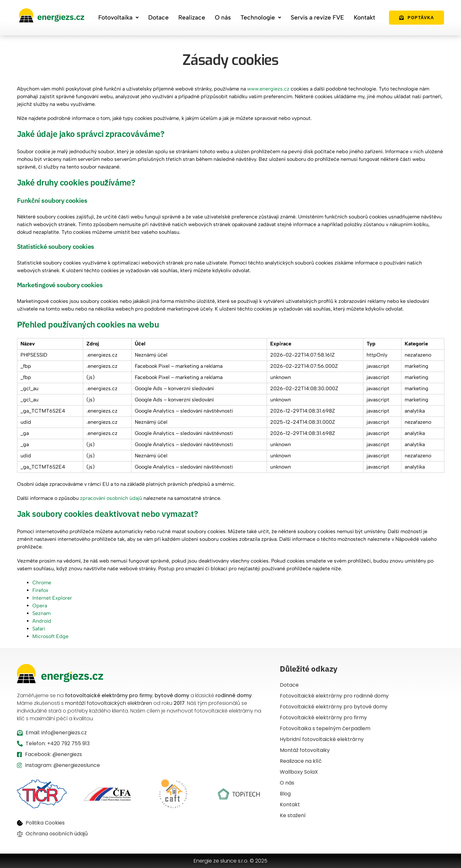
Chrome (42, 583)
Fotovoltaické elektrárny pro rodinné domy (334, 696)
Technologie (261, 17)
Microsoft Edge (50, 636)
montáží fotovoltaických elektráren (109, 703)
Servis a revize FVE (317, 17)
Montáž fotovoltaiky (305, 750)
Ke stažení (293, 815)
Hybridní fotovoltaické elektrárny (322, 739)
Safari (39, 629)
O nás (223, 17)
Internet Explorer (52, 598)
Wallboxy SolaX (299, 772)
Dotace (158, 17)
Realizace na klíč (301, 761)
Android (42, 621)
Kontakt (364, 17)
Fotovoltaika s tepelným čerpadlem (325, 728)
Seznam (41, 613)
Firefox (40, 590)
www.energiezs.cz (268, 89)
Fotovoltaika (118, 17)
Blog (285, 794)
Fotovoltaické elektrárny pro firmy (323, 718)
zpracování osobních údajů (111, 498)
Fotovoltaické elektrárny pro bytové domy (334, 707)
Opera (40, 606)
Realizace (192, 17)
